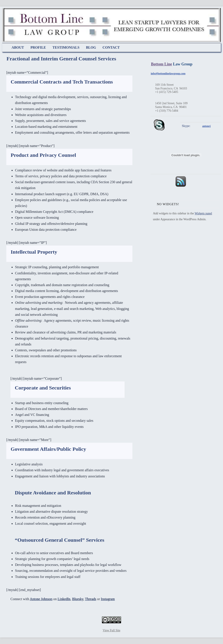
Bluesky (78, 599)
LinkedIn (64, 599)
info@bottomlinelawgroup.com (168, 73)
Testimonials (66, 47)
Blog (91, 47)
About (18, 47)
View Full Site (112, 630)
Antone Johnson (41, 599)
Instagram (108, 599)
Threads (91, 599)
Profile (38, 47)
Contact (111, 47)
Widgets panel (203, 213)
